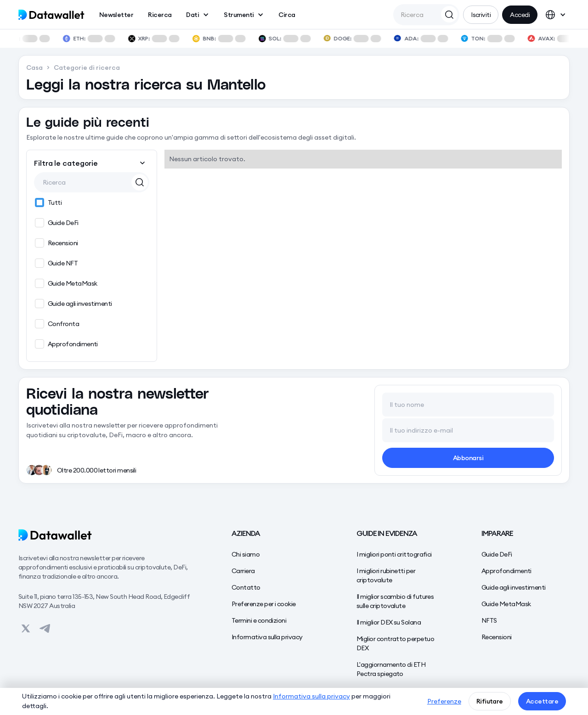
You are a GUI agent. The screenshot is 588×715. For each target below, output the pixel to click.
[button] (198, 15)
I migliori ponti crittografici (394, 554)
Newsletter (116, 15)
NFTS (489, 620)
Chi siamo (246, 554)
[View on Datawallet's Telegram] (45, 629)
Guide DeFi (497, 554)
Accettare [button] (542, 701)
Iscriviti (481, 15)
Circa (287, 15)
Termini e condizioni (259, 620)
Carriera (243, 571)
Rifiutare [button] (490, 701)
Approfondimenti (506, 571)
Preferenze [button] (444, 701)
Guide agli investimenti (514, 587)
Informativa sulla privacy (267, 637)
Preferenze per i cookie (264, 604)
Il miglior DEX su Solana (389, 622)
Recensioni (497, 637)
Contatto (246, 587)
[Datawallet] (107, 535)
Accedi (520, 15)
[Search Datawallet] (449, 14)
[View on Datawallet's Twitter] (26, 629)
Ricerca (160, 15)
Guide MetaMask (506, 604)
